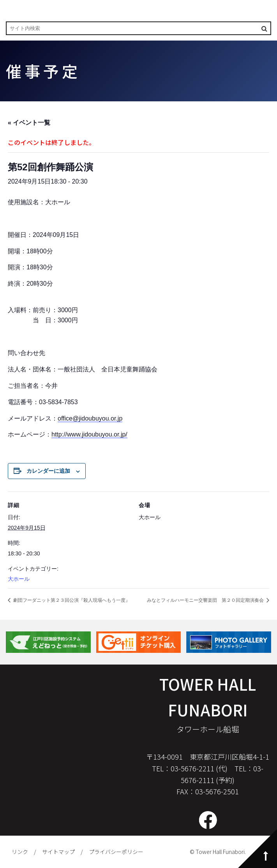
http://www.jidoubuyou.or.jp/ (89, 434)
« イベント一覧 (29, 123)
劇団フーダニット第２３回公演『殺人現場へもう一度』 (71, 600)
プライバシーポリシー (116, 852)
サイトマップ (58, 852)
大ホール (19, 579)
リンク (20, 852)
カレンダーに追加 (48, 471)
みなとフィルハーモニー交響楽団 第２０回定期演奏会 (206, 600)
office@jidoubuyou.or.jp (90, 418)
